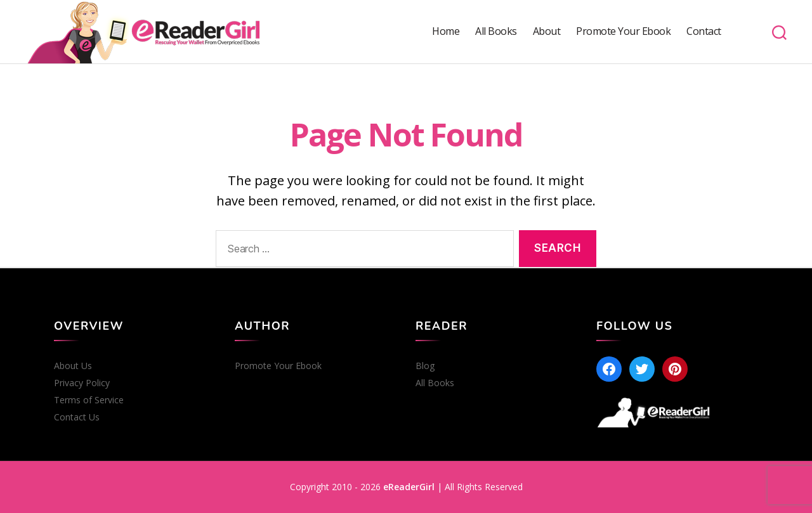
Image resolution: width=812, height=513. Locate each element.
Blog (425, 366)
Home (446, 31)
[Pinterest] (675, 369)
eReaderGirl (409, 487)
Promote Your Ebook (623, 31)
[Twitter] (642, 369)
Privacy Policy (82, 383)
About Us (73, 366)
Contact (704, 31)
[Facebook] (609, 369)
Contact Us (77, 417)
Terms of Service (89, 400)
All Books (496, 31)
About (547, 31)
